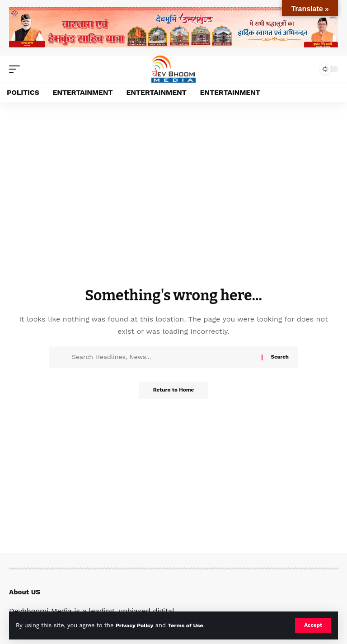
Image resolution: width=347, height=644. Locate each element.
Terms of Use (188, 625)
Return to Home (173, 391)
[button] (313, 625)
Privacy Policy (136, 625)
